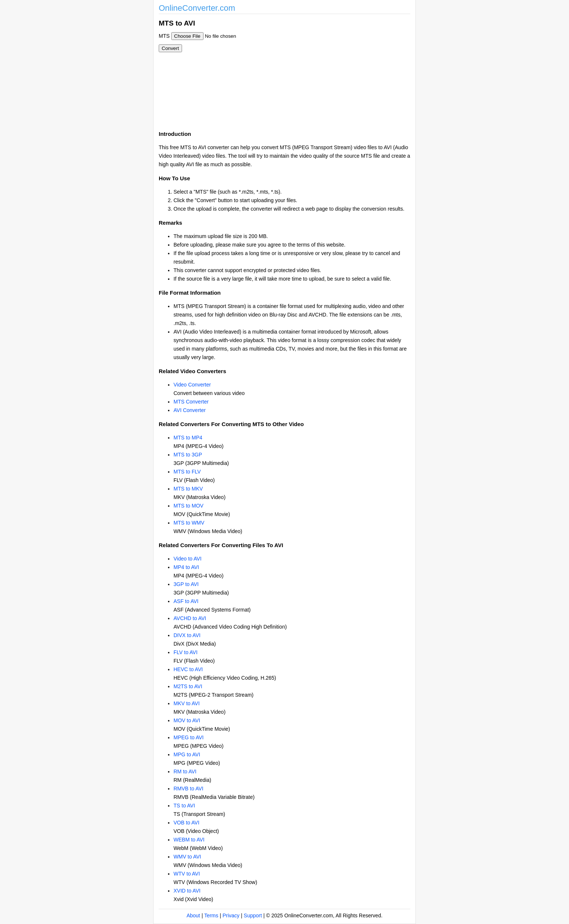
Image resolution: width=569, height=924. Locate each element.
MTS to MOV (188, 506)
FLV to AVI (186, 652)
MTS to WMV (189, 523)
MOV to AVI (187, 720)
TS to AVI (184, 806)
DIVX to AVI (187, 635)
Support (253, 915)
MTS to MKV (188, 489)
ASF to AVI (186, 601)
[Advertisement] (324, 70)
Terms (211, 915)
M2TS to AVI (188, 686)
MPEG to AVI (188, 737)
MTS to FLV (187, 472)
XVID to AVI (187, 891)
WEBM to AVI (189, 840)
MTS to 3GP (188, 455)
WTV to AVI (187, 874)
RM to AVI (185, 771)
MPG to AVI (187, 754)
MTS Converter (191, 402)
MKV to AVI (187, 703)
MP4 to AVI (186, 567)
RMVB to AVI (188, 789)
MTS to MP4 (188, 438)
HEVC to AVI (188, 669)
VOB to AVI (186, 823)
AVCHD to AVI (190, 618)
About (193, 915)
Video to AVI (188, 559)
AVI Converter (190, 410)
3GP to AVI (186, 584)
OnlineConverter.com (197, 8)
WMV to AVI (187, 857)
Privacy (231, 915)
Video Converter (192, 385)
